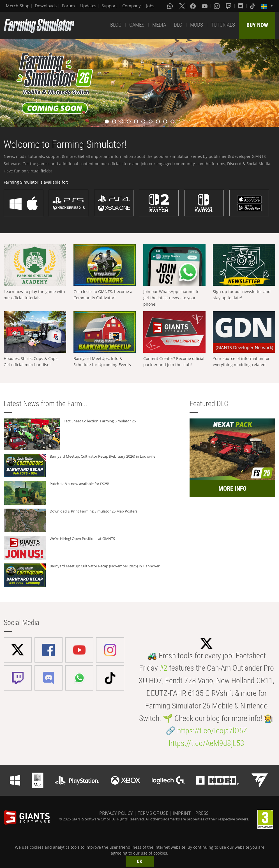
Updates (88, 6)
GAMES (137, 25)
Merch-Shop (18, 6)
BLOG (116, 25)
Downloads (46, 6)
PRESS (202, 813)
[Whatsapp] (170, 6)
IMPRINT (182, 813)
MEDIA (159, 25)
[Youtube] (205, 6)
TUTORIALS (223, 25)
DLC (178, 25)
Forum (68, 6)
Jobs (150, 6)
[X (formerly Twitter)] (182, 6)
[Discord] (241, 6)
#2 (163, 668)
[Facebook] (193, 6)
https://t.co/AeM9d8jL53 (207, 743)
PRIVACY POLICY (116, 813)
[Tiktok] (253, 6)
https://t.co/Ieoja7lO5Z (212, 731)
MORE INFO (232, 489)
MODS (197, 25)
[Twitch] (229, 6)
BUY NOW (257, 25)
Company (132, 6)
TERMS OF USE (153, 813)
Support (109, 6)
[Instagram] (217, 6)
